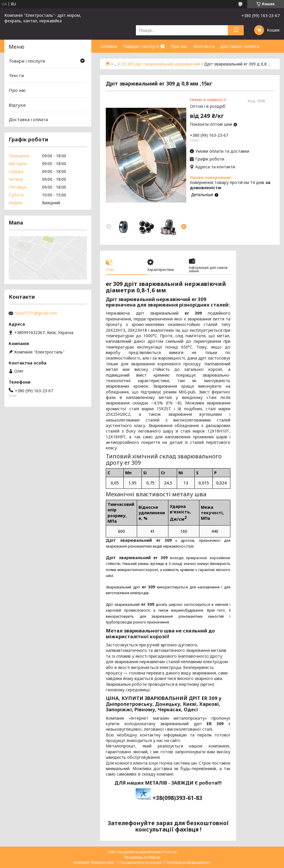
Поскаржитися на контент (141, 862)
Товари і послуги (141, 46)
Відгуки (17, 105)
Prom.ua (170, 852)
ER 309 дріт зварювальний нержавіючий (160, 64)
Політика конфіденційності (188, 862)
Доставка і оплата (240, 46)
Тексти (16, 75)
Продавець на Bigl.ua (142, 857)
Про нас (179, 46)
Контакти (204, 46)
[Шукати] (236, 30)
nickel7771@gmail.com (36, 313)
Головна (109, 46)
